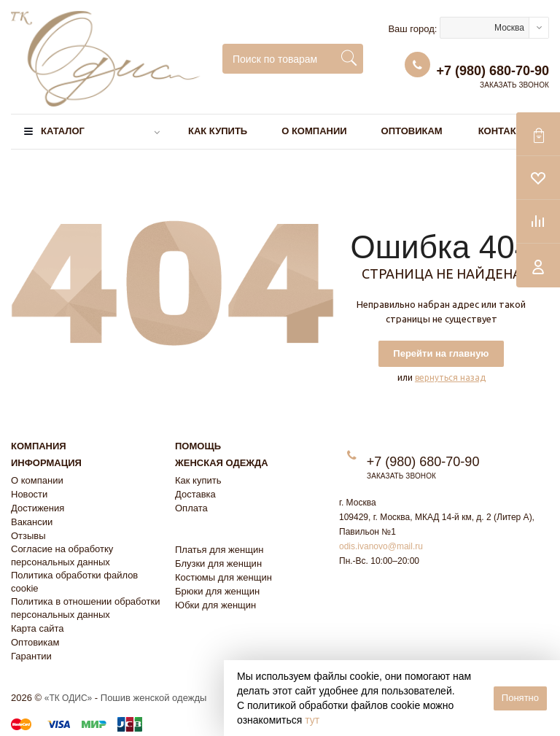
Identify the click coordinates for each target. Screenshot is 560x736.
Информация (46, 463)
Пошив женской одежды (154, 698)
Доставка (195, 494)
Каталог (63, 131)
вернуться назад (450, 377)
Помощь (198, 446)
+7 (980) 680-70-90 (493, 71)
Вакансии (32, 522)
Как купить (218, 131)
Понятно (520, 698)
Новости (29, 494)
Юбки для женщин (215, 605)
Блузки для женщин (218, 563)
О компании (314, 131)
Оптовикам (412, 131)
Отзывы (28, 536)
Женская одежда (222, 463)
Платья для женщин (219, 550)
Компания (39, 446)
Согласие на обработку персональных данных (62, 555)
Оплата (191, 508)
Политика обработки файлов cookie (74, 582)
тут (312, 720)
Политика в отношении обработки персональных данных (85, 608)
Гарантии (31, 656)
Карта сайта (37, 628)
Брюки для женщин (217, 591)
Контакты (505, 131)
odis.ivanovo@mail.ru (381, 546)
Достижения (38, 508)
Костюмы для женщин (223, 577)
